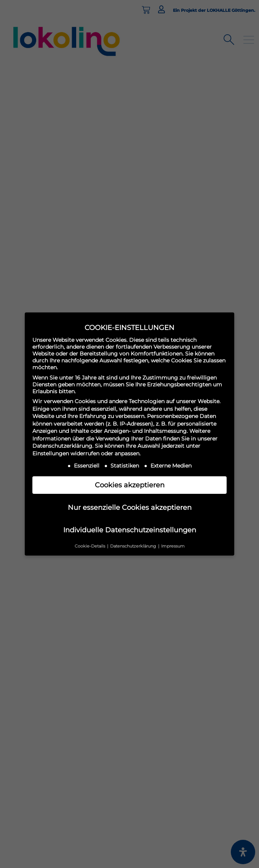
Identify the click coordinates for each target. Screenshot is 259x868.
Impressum (173, 546)
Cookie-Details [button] (90, 546)
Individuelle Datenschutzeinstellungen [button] (130, 530)
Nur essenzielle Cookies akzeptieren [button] (130, 507)
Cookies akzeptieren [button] (130, 485)
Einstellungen (51, 453)
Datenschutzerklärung (62, 446)
